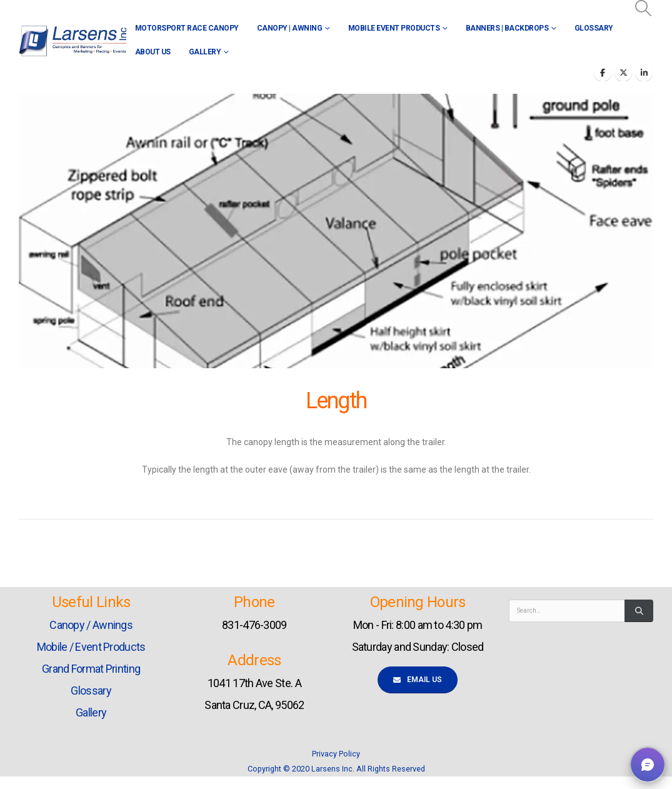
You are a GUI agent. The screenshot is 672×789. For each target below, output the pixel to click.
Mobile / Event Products (91, 647)
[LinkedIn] (644, 73)
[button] (644, 8)
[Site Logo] (73, 41)
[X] (623, 73)
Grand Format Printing (91, 669)
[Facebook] (603, 73)
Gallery (205, 52)
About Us (153, 52)
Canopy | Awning (290, 28)
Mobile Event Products (394, 28)
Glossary (594, 28)
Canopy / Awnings (91, 625)
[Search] (639, 611)
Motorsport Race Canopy (187, 28)
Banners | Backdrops (507, 28)
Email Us (418, 680)
